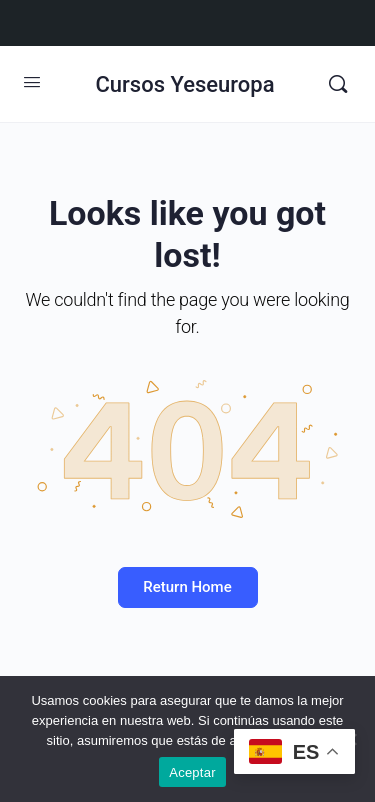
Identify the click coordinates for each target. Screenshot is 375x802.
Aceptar (192, 772)
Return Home (187, 587)
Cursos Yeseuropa (184, 84)
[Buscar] (338, 84)
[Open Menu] (32, 82)
